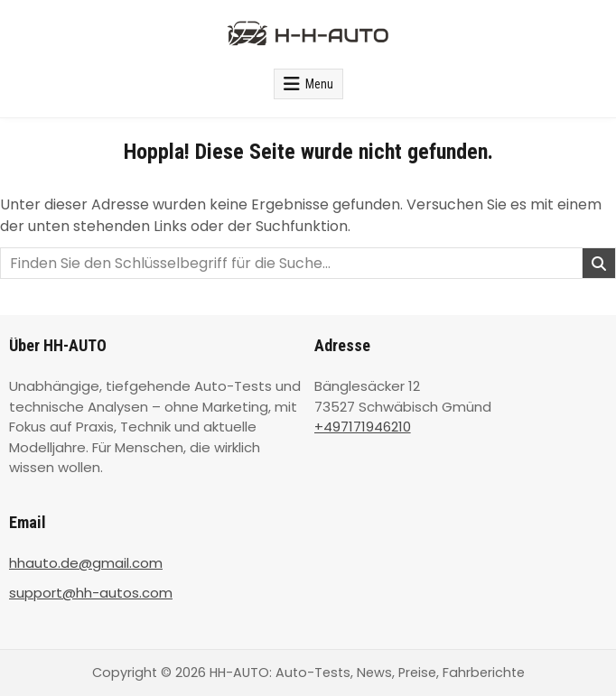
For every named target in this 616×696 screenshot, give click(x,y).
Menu (319, 84)
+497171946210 (363, 427)
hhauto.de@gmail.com (86, 563)
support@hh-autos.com (91, 593)
